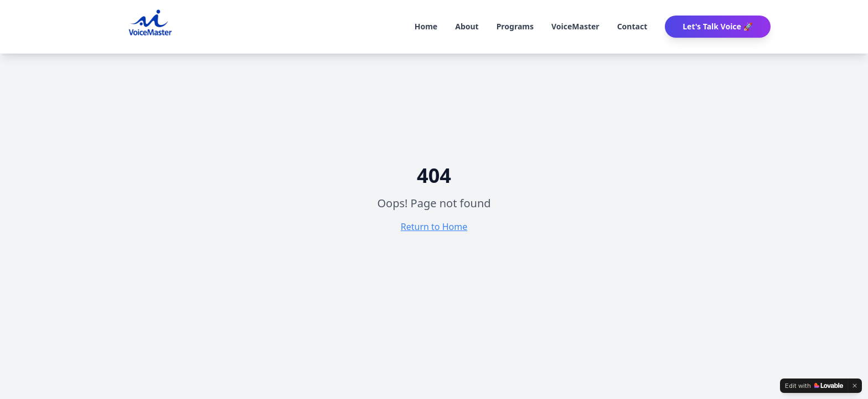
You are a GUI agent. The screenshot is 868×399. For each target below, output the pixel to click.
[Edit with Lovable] (814, 386)
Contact (632, 26)
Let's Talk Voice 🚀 (718, 26)
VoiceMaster (575, 26)
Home (426, 26)
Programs (515, 26)
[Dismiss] (855, 386)
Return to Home (434, 227)
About (467, 26)
